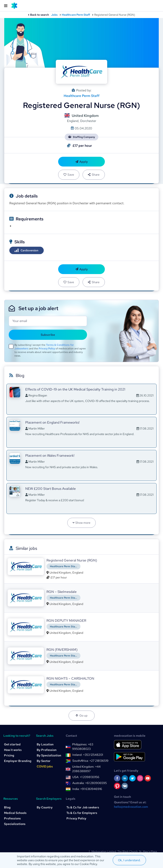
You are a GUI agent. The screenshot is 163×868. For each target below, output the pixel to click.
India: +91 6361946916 (87, 789)
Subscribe (48, 335)
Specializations (15, 824)
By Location (45, 744)
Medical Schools (15, 813)
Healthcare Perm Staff (76, 15)
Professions (12, 818)
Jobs (54, 15)
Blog (7, 807)
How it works (13, 750)
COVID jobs (45, 766)
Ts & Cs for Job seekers (83, 807)
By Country (45, 807)
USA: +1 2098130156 (86, 777)
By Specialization (49, 755)
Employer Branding (18, 761)
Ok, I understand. (129, 860)
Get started (12, 744)
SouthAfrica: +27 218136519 (90, 761)
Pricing (9, 755)
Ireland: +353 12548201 (88, 755)
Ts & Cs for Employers (82, 813)
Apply (82, 162)
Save (69, 175)
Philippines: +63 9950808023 (83, 747)
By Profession (47, 750)
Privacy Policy (47, 349)
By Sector (44, 761)
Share (94, 175)
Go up (81, 715)
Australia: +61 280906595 (90, 783)
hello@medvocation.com (131, 807)
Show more (82, 523)
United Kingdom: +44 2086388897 (86, 769)
